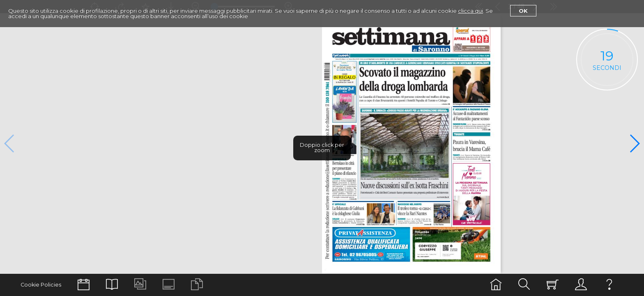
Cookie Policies (41, 285)
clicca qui (470, 11)
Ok (523, 11)
